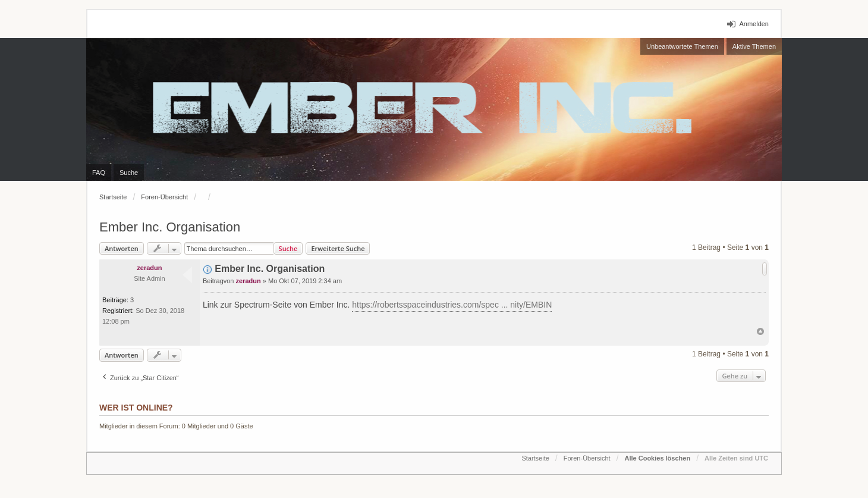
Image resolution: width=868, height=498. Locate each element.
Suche (288, 248)
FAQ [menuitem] (99, 173)
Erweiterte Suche (338, 248)
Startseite (113, 197)
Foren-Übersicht (164, 197)
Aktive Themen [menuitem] (754, 46)
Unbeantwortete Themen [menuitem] (682, 46)
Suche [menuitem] (129, 173)
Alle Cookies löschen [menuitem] (657, 458)
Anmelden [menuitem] (754, 24)
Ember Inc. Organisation (170, 227)
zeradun (149, 268)
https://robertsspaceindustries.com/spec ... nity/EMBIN (452, 305)
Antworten (122, 248)
